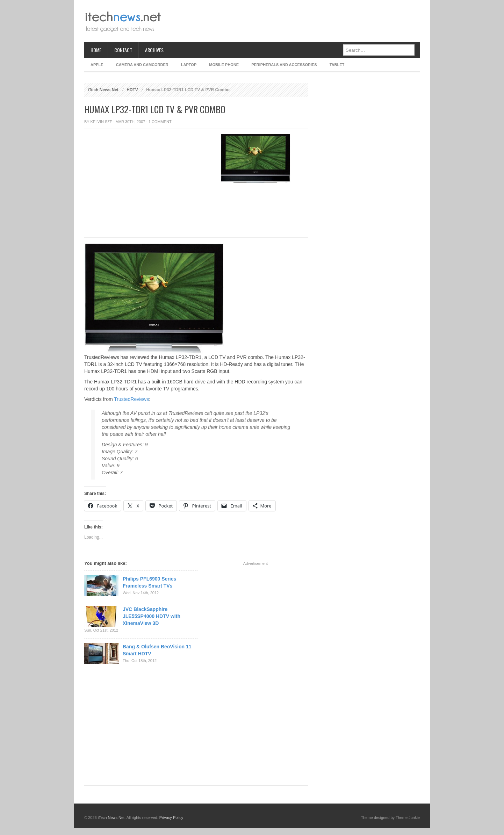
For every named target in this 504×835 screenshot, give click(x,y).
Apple (97, 65)
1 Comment (160, 122)
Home (96, 50)
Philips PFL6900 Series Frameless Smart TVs (149, 582)
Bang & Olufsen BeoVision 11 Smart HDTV (157, 650)
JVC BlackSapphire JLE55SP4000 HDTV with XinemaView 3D (152, 616)
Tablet (337, 65)
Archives (154, 50)
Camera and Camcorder (142, 65)
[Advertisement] (293, 21)
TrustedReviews (131, 399)
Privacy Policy (171, 818)
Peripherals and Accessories (284, 65)
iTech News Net (103, 90)
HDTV (132, 90)
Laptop (189, 65)
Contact (123, 50)
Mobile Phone (224, 65)
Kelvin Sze (102, 122)
